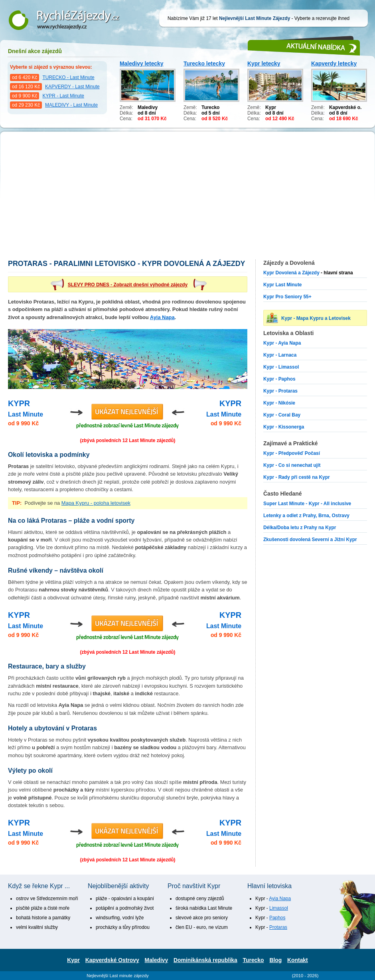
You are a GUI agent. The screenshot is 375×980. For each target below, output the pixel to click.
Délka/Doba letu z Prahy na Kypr (300, 528)
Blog (275, 960)
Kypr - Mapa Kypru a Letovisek (316, 318)
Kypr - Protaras (280, 391)
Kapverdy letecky (334, 63)
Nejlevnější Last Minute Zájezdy (70, 20)
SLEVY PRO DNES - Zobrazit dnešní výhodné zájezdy (128, 285)
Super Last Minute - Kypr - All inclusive (307, 504)
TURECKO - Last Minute (68, 77)
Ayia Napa (162, 317)
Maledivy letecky (142, 63)
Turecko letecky (204, 63)
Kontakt (298, 960)
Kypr (73, 960)
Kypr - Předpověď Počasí (292, 453)
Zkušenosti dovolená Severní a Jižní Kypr (310, 540)
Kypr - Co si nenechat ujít (292, 465)
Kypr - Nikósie (279, 403)
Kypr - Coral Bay (282, 415)
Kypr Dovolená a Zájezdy (291, 273)
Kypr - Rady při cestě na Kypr (297, 477)
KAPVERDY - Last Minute (72, 87)
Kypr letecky (264, 63)
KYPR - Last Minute (63, 96)
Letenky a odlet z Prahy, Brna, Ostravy (306, 516)
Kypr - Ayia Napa (282, 343)
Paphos (277, 918)
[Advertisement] (187, 200)
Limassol (279, 908)
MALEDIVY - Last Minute (71, 105)
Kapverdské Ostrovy (112, 960)
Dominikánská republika (205, 960)
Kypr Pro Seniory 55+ (287, 297)
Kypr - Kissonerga (284, 427)
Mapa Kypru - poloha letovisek (96, 503)
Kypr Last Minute (282, 285)
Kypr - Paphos (279, 379)
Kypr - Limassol (281, 367)
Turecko (254, 960)
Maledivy (157, 960)
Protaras (278, 927)
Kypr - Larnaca (280, 355)
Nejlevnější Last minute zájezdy (118, 976)
